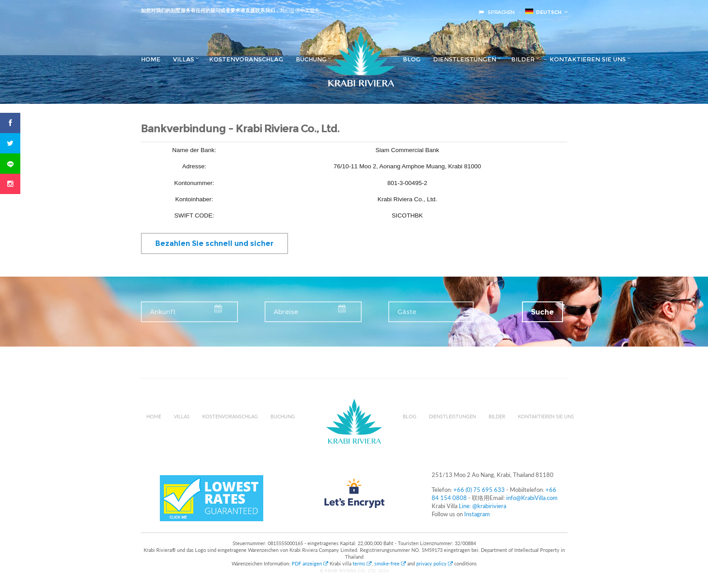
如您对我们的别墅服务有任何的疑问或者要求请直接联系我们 (208, 10)
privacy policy (435, 563)
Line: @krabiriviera (482, 506)
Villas (184, 59)
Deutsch (543, 12)
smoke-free (390, 563)
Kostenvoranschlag (246, 59)
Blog (412, 59)
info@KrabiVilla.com (532, 498)
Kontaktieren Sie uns (588, 59)
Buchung (311, 59)
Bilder (523, 59)
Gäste (407, 312)
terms (362, 563)
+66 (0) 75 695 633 (479, 490)
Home (151, 59)
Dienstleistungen (465, 59)
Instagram (477, 514)
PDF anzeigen (311, 563)
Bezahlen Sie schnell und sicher (214, 243)
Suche (543, 312)
